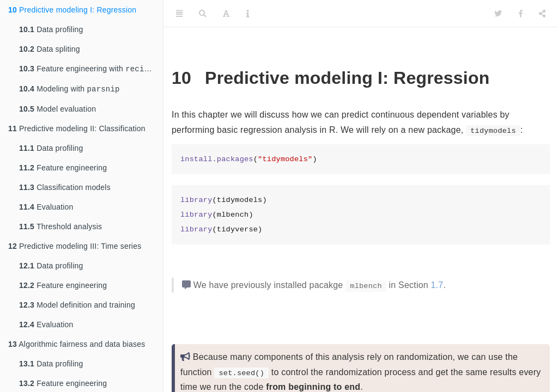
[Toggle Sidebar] (179, 14)
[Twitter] (498, 14)
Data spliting (50, 49)
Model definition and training (77, 307)
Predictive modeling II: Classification (77, 131)
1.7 (437, 285)
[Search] (203, 14)
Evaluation (46, 209)
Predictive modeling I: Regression (72, 10)
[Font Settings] (226, 14)
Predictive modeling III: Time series (75, 248)
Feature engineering (63, 170)
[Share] (542, 14)
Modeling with (69, 91)
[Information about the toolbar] (248, 14)
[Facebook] (521, 14)
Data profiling (51, 29)
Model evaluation (57, 111)
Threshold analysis (60, 229)
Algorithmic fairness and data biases (77, 346)
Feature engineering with (89, 69)
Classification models (65, 189)
